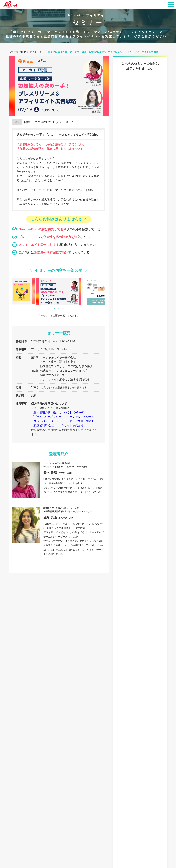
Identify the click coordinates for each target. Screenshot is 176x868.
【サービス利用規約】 (81, 421)
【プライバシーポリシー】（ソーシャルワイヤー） (63, 417)
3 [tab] (63, 308)
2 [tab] (59, 308)
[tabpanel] (59, 292)
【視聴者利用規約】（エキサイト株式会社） (59, 425)
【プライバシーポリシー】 (48, 421)
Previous (10, 294)
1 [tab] (55, 308)
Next (108, 294)
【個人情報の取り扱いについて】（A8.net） (58, 412)
